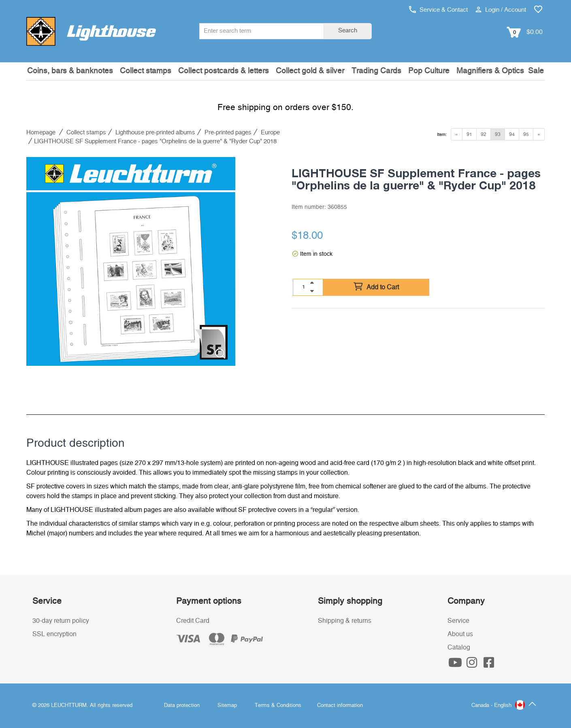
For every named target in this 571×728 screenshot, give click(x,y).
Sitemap (227, 706)
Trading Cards (376, 71)
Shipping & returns (345, 621)
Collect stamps (146, 71)
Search (348, 31)
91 (469, 134)
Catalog (459, 647)
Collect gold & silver (310, 71)
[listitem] (131, 261)
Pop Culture (429, 71)
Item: (442, 135)
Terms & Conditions (278, 706)
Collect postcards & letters (224, 71)
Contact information (340, 706)
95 (526, 134)
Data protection (182, 706)
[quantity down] (312, 291)
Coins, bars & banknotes (70, 71)
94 (512, 134)
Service (458, 621)
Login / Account (501, 10)
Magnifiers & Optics (490, 71)
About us (460, 634)
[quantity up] (312, 283)
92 (484, 134)
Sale (536, 71)
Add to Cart (376, 287)
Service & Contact (438, 10)
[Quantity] (304, 287)
